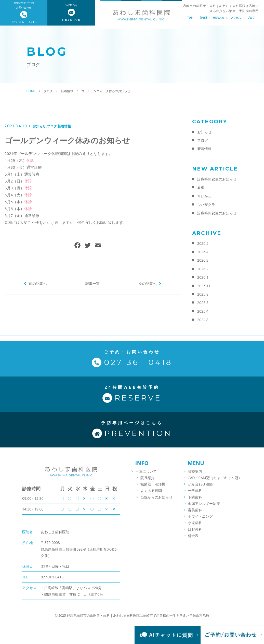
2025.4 (203, 311)
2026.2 (203, 269)
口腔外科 (195, 532)
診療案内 (205, 18)
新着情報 (64, 126)
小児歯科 (195, 526)
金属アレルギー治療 (204, 506)
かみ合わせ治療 (200, 487)
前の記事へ (38, 283)
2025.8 (203, 294)
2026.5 (203, 243)
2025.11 (204, 286)
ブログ (251, 18)
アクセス (236, 18)
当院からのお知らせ (156, 500)
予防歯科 (195, 500)
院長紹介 (148, 481)
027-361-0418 (52, 580)
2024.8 (203, 320)
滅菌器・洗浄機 (153, 487)
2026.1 (203, 277)
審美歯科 (195, 513)
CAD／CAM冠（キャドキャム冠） (215, 481)
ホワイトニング (200, 519)
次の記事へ (147, 283)
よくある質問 (151, 494)
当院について (220, 18)
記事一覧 (93, 283)
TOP (190, 18)
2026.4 (203, 252)
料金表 (193, 538)
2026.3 (203, 260)
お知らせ (39, 126)
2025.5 (203, 303)
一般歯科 (195, 494)
